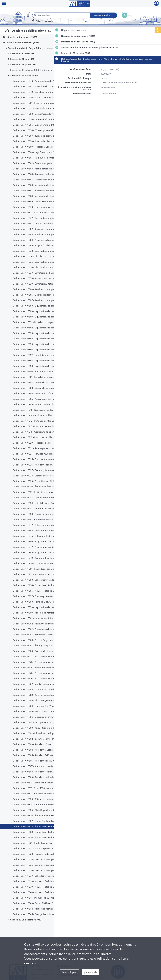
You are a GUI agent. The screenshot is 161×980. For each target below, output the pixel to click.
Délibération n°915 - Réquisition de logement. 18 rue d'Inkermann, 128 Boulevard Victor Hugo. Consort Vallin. (44, 410)
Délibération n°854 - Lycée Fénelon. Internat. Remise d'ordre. (44, 119)
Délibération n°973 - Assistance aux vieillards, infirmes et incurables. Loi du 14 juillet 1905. (44, 673)
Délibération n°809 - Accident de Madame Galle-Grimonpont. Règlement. (44, 777)
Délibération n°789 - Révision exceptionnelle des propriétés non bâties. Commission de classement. (44, 695)
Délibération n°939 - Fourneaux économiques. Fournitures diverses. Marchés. (44, 514)
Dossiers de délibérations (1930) (20, 37)
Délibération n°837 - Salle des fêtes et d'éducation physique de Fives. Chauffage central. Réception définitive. (44, 876)
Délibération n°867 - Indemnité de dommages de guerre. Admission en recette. (44, 190)
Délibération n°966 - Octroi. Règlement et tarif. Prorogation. (44, 640)
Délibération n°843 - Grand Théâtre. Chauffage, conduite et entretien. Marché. (44, 903)
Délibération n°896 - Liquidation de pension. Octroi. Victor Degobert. (44, 349)
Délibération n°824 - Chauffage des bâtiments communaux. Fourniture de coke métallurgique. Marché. (44, 804)
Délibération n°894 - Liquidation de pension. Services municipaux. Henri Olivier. (44, 338)
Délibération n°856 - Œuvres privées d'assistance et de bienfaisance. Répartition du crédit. (44, 130)
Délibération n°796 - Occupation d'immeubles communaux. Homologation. (44, 717)
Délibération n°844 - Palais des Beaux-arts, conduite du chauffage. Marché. (44, 909)
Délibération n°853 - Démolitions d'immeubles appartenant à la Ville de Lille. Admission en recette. (44, 114)
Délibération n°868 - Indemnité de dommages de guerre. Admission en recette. (44, 196)
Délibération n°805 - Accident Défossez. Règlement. (40, 755)
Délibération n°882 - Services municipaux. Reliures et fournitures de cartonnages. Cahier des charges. (44, 229)
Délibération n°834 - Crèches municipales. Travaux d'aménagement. (44, 859)
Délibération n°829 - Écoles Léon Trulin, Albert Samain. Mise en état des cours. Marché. (44, 832)
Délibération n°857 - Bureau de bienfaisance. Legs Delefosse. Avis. (44, 136)
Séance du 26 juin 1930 (22, 59)
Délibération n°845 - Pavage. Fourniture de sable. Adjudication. (44, 914)
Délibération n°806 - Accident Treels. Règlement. (39, 761)
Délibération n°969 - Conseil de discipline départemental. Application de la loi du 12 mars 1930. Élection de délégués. (44, 651)
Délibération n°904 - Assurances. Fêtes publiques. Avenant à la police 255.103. (44, 393)
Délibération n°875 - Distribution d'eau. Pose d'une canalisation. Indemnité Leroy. (44, 262)
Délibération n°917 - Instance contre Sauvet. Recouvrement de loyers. (44, 421)
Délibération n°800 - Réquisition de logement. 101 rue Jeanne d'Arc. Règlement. (44, 728)
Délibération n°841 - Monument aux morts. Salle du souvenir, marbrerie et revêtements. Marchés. (44, 898)
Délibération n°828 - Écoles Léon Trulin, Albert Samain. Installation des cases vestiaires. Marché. (44, 826)
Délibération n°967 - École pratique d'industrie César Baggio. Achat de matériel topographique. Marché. (44, 645)
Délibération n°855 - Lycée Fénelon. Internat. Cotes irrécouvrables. (44, 125)
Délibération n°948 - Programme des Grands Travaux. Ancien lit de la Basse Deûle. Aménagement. (44, 552)
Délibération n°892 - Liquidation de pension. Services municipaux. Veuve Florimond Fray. (44, 328)
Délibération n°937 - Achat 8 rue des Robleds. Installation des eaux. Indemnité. (44, 508)
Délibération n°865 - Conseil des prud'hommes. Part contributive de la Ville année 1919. (44, 179)
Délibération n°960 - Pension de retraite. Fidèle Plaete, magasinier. (44, 613)
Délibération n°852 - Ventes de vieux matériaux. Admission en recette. (44, 108)
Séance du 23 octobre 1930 (25, 75)
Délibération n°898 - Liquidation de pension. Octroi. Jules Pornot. (44, 360)
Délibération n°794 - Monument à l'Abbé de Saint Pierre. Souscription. (44, 706)
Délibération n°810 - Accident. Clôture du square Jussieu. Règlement (44, 782)
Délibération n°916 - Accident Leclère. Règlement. (39, 415)
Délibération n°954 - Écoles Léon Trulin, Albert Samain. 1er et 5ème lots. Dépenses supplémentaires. (44, 585)
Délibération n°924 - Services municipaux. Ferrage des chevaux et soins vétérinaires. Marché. (44, 454)
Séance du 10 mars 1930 (23, 53)
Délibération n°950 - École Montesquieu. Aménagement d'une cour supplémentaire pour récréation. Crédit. (44, 563)
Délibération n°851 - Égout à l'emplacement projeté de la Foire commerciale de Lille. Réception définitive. (44, 103)
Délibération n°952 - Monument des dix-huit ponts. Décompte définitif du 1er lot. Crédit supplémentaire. (44, 574)
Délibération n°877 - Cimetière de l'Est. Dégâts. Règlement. (44, 273)
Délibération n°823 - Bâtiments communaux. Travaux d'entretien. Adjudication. (44, 799)
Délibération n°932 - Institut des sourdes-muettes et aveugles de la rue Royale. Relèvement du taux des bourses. (44, 684)
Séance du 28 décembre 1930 (26, 920)
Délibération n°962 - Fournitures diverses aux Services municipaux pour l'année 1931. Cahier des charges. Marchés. (44, 629)
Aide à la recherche (44, 21)
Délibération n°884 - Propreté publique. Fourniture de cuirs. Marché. (44, 240)
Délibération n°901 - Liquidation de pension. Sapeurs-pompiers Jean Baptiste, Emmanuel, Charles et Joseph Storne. (44, 377)
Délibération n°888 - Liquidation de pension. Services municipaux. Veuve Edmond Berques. (44, 306)
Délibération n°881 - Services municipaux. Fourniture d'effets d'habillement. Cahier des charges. (44, 223)
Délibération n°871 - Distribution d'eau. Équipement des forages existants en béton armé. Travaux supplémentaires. (44, 212)
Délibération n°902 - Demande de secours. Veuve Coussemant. (44, 382)
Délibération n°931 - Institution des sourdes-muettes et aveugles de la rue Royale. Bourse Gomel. (44, 492)
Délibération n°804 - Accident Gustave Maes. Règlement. (43, 750)
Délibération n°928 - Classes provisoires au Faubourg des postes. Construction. (44, 476)
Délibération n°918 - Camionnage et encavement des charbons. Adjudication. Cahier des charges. (44, 432)
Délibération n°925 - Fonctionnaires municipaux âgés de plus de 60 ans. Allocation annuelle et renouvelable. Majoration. (44, 459)
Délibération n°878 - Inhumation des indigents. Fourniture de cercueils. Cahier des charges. (44, 278)
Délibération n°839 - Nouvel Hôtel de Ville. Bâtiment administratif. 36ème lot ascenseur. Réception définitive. (44, 887)
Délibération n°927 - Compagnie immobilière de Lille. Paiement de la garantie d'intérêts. (44, 470)
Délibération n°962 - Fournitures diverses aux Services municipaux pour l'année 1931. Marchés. (44, 624)
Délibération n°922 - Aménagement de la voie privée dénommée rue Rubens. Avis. (44, 448)
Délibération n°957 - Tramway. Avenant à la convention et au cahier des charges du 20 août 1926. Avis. (44, 596)
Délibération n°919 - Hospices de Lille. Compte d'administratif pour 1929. (44, 437)
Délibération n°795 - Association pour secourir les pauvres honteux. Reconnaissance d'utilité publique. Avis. (44, 711)
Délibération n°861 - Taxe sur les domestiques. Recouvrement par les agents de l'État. (44, 158)
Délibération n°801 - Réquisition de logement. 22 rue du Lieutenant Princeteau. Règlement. (44, 733)
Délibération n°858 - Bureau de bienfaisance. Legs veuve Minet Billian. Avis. (44, 141)
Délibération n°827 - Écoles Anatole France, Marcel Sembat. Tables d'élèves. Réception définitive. (44, 821)
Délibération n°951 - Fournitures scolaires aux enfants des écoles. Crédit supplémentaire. (44, 569)
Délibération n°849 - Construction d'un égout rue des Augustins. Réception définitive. (44, 92)
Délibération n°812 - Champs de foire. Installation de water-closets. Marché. (44, 793)
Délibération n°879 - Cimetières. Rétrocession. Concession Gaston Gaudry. (44, 284)
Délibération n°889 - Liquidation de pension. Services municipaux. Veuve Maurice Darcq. (44, 311)
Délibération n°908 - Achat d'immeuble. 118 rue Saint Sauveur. (44, 404)
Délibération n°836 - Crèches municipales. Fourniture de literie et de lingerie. (44, 870)
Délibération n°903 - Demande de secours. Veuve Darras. (43, 388)
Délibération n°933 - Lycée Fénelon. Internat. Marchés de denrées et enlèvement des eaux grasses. (44, 497)
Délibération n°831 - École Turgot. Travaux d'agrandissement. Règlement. (44, 843)
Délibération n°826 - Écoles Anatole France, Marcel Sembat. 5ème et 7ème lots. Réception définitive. (44, 815)
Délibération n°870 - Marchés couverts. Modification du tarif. (44, 207)
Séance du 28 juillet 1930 (23, 64)
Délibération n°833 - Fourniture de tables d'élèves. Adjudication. (44, 854)
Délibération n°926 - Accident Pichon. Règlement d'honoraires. (44, 465)
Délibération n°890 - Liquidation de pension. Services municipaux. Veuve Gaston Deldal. (44, 317)
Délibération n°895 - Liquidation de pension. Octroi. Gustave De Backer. (44, 344)
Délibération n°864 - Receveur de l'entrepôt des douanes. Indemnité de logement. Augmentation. (44, 174)
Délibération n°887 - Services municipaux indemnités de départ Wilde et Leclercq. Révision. (44, 300)
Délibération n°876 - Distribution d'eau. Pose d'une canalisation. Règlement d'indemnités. (44, 267)
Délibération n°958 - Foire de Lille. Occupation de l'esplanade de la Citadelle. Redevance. (44, 602)
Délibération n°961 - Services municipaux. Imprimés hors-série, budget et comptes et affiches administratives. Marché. (44, 618)
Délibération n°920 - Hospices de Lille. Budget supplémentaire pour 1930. (44, 443)
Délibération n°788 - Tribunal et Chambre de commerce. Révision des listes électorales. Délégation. (44, 689)
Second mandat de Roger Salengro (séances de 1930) (36, 48)
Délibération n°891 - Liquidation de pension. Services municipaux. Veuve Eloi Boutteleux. (44, 322)
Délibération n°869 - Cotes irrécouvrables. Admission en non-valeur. (44, 201)
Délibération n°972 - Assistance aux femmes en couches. (42, 656)
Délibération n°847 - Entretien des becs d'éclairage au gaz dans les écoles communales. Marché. (44, 86)
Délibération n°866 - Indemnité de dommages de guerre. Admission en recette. (44, 185)
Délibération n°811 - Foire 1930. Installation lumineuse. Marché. (44, 788)
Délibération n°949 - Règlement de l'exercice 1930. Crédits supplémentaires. (44, 558)
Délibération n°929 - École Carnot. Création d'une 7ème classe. (44, 481)
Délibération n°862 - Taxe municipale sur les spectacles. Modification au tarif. (44, 163)
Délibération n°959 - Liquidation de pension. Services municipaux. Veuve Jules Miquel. (44, 607)
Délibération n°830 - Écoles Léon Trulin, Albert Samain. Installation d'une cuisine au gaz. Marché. (44, 837)
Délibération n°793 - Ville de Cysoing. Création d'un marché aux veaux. (44, 700)
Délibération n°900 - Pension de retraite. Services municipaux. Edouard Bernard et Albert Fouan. (44, 371)
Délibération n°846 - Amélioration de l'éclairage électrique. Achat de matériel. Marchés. (44, 81)
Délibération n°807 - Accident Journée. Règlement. (40, 766)
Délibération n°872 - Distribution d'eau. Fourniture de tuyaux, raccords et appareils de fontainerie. (44, 218)
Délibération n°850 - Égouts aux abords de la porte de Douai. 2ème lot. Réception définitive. (44, 97)
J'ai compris (91, 972)
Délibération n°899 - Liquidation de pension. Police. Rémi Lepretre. (44, 366)
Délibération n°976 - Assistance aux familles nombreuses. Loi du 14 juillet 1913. (44, 678)
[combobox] (104, 15)
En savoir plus (69, 972)
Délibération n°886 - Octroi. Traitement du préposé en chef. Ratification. (44, 295)
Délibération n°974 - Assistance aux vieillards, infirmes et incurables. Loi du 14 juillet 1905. (44, 667)
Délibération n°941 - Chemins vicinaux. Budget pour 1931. (43, 519)
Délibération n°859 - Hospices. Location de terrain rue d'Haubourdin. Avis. (44, 147)
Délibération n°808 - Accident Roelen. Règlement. (39, 772)
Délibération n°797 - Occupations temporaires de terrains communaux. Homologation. (44, 722)
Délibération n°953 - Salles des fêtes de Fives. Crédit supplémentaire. (44, 580)
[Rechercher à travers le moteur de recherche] (63, 15)
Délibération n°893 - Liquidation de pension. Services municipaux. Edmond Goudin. (44, 333)
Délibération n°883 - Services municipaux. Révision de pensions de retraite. (44, 234)
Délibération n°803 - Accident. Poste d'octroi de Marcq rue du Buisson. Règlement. (44, 744)
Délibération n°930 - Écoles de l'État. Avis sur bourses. (41, 486)
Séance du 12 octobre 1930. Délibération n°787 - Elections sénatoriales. (42, 70)
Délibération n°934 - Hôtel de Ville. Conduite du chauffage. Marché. (44, 503)
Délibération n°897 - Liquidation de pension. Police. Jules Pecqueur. (44, 355)
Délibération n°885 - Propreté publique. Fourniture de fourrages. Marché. (44, 245)
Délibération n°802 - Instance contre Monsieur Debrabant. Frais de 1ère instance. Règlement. (44, 739)
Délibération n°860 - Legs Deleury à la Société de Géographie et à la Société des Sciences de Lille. (44, 152)
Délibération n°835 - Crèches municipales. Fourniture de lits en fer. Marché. (44, 865)
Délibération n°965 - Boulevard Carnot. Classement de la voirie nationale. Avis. (44, 634)
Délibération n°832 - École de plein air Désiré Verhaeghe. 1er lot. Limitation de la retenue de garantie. (44, 848)
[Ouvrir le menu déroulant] (4, 4)
